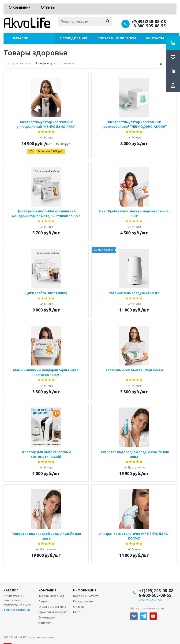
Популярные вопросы (117, 38)
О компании (20, 7)
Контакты (155, 38)
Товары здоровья (17, 610)
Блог (76, 612)
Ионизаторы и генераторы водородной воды (17, 600)
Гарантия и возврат (53, 612)
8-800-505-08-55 (150, 26)
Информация (85, 590)
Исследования (74, 38)
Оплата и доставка (52, 607)
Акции (43, 601)
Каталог (21, 38)
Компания (47, 590)
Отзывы (48, 7)
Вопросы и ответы (87, 596)
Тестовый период (51, 596)
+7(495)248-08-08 (149, 21)
